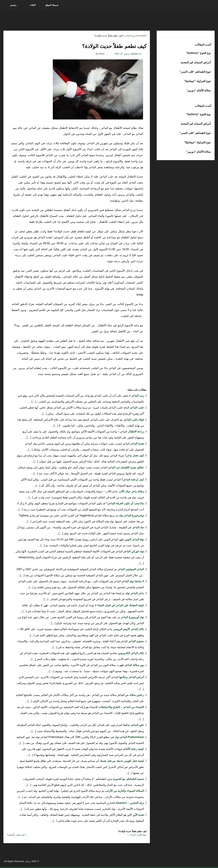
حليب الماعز (137, 408)
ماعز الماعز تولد (134, 593)
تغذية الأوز (138, 815)
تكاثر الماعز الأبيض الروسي (128, 629)
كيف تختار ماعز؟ (134, 456)
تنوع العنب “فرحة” (138, 835)
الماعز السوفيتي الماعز (130, 569)
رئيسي (13, 5)
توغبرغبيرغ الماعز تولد (131, 515)
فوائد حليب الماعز (133, 420)
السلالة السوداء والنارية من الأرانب (124, 791)
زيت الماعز (137, 396)
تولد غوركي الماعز (133, 551)
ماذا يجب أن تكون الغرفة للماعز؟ (125, 503)
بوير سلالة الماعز (134, 665)
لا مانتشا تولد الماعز (132, 581)
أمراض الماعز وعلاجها (131, 677)
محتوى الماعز (136, 641)
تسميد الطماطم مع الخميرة (128, 779)
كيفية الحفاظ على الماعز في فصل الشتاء (120, 605)
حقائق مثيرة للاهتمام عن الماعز (126, 467)
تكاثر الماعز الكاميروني (131, 653)
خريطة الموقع (52, 5)
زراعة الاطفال (135, 432)
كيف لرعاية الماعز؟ (132, 480)
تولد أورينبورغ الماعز (132, 617)
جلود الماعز (137, 725)
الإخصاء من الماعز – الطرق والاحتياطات (121, 707)
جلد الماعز (138, 527)
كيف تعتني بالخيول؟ (16, 835)
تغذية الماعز (137, 444)
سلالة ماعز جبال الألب (131, 491)
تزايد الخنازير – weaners (129, 803)
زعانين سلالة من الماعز (130, 695)
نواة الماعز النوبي (134, 539)
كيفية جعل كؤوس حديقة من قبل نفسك (121, 761)
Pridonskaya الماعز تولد (129, 737)
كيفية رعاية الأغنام (133, 749)
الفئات (33, 5)
